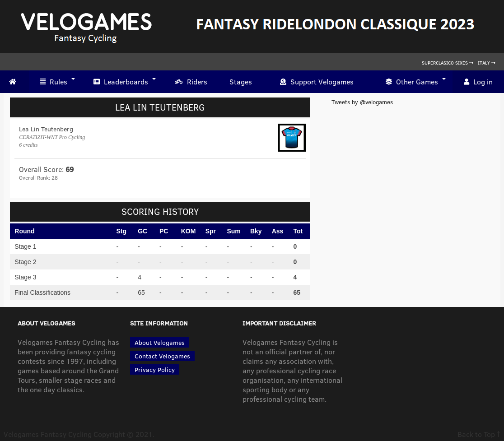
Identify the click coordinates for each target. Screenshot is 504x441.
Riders (191, 82)
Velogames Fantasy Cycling (48, 434)
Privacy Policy (155, 369)
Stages (241, 81)
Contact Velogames (162, 356)
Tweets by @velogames (362, 102)
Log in (478, 82)
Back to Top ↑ (479, 434)
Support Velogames (317, 82)
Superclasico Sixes (448, 63)
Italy (487, 63)
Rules (54, 82)
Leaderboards (121, 82)
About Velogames (160, 342)
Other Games (412, 82)
